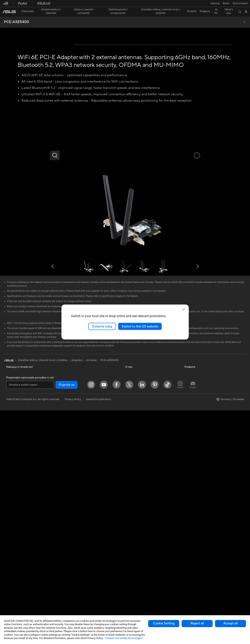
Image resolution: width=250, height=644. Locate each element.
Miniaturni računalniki (19, 547)
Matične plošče (15, 571)
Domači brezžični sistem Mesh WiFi (86, 493)
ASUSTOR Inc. (134, 475)
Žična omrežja (73, 505)
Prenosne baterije (75, 588)
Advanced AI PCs (195, 457)
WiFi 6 (69, 481)
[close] (184, 310)
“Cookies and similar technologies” (124, 638)
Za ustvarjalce (14, 469)
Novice (129, 457)
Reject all (197, 623)
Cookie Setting (164, 623)
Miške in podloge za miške (80, 547)
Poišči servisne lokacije (138, 505)
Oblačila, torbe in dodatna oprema (85, 564)
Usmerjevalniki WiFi (76, 487)
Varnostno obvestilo (137, 528)
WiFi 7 (69, 475)
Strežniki (70, 523)
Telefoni (11, 493)
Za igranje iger (15, 481)
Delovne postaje (16, 553)
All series (91, 438)
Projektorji (12, 517)
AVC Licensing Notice (197, 481)
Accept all (231, 623)
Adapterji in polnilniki (77, 576)
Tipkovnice (71, 541)
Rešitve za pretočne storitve (81, 558)
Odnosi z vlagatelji (136, 463)
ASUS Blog (191, 487)
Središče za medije (136, 469)
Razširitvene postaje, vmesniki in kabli (87, 582)
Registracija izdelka (136, 511)
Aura (187, 499)
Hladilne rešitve (15, 589)
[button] (5, 5)
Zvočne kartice (15, 601)
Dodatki (11, 499)
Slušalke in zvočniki (76, 553)
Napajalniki (13, 595)
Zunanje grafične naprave (80, 463)
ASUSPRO (191, 469)
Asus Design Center (196, 463)
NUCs (10, 541)
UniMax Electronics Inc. (139, 487)
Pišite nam (131, 517)
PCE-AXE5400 (17, 15)
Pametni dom (73, 528)
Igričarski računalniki (18, 583)
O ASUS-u (131, 451)
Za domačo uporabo (18, 457)
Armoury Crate (193, 493)
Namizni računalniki (17, 535)
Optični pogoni (74, 451)
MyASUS (130, 546)
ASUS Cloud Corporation (140, 481)
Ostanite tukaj (102, 326)
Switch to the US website (140, 326)
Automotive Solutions (197, 475)
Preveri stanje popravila (139, 499)
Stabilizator (72, 600)
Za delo (11, 463)
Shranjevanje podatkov (78, 457)
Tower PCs (12, 529)
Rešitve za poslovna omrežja (81, 499)
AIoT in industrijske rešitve (80, 517)
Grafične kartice (16, 577)
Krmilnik (70, 594)
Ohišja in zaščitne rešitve (79, 570)
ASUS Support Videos (138, 540)
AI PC (188, 451)
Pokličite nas (132, 523)
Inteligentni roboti (75, 511)
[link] (125, 5)
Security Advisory (136, 534)
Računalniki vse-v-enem (20, 523)
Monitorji (12, 511)
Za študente (13, 475)
